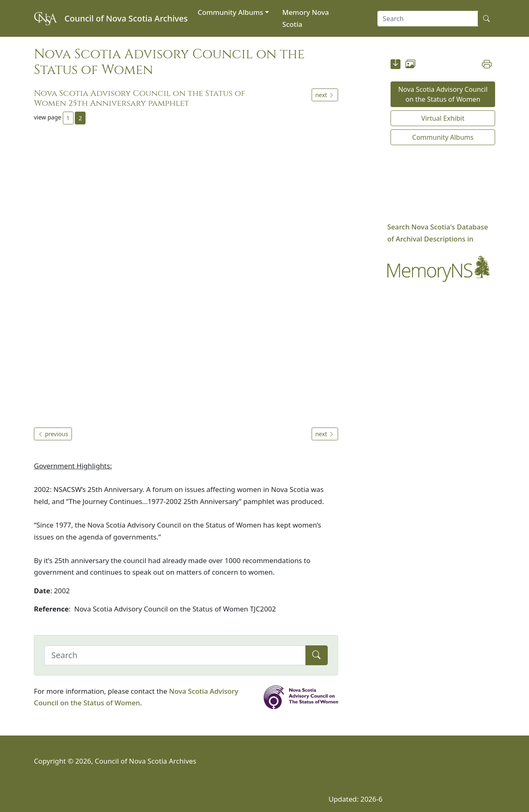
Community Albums (230, 12)
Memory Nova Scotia (306, 18)
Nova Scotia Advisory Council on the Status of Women (443, 94)
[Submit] (317, 655)
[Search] (175, 655)
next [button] (325, 95)
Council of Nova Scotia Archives (126, 18)
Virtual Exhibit (443, 118)
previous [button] (53, 434)
